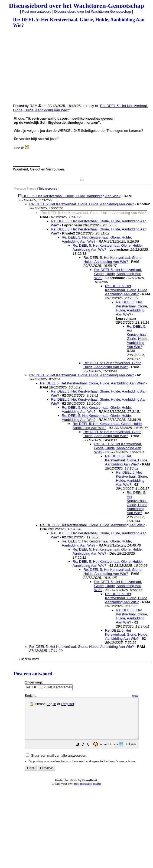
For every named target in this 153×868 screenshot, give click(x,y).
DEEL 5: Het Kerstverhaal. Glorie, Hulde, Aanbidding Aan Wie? (71, 196)
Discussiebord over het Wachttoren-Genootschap (93, 11)
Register (68, 704)
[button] (91, 753)
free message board (87, 792)
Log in (51, 704)
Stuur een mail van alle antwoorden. (56, 764)
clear (149, 696)
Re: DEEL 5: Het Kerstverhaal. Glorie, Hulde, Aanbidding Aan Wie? (82, 204)
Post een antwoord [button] (37, 11)
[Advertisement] (54, 66)
